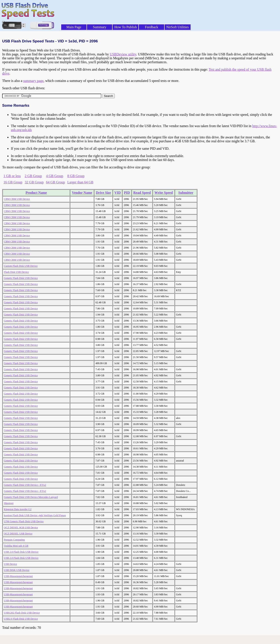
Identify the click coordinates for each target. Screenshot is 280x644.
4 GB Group (55, 176)
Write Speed (164, 193)
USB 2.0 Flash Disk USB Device (21, 552)
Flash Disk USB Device (16, 272)
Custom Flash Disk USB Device (21, 266)
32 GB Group (34, 182)
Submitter (186, 193)
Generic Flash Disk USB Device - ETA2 (25, 485)
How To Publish (126, 27)
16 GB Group (13, 182)
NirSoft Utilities (178, 27)
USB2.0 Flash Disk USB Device (21, 619)
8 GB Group (76, 176)
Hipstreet (9, 503)
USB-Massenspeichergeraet (18, 576)
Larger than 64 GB (80, 182)
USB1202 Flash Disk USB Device (22, 613)
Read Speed (142, 193)
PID (127, 193)
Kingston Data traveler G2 (18, 509)
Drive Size (103, 193)
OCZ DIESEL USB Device (18, 534)
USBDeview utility (123, 54)
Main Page (74, 27)
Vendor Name (82, 193)
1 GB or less (12, 176)
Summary (100, 27)
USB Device (10, 564)
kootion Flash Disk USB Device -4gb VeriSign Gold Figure (35, 515)
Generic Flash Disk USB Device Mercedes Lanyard (31, 497)
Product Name (36, 193)
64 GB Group (55, 182)
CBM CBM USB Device (17, 199)
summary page (33, 81)
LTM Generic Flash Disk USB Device (24, 521)
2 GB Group (33, 176)
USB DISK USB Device (17, 570)
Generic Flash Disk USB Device (21, 278)
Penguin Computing (14, 540)
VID (117, 193)
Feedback (151, 27)
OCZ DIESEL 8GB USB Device (21, 528)
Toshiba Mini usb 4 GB (16, 546)
